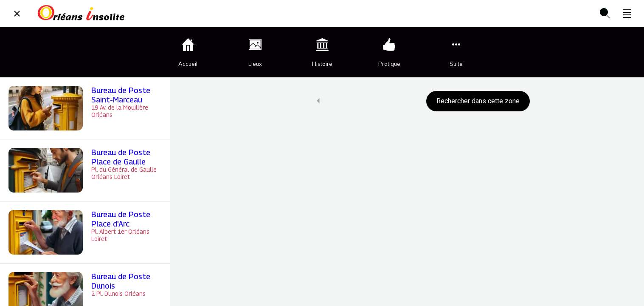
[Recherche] (605, 14)
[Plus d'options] (627, 14)
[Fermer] (17, 14)
